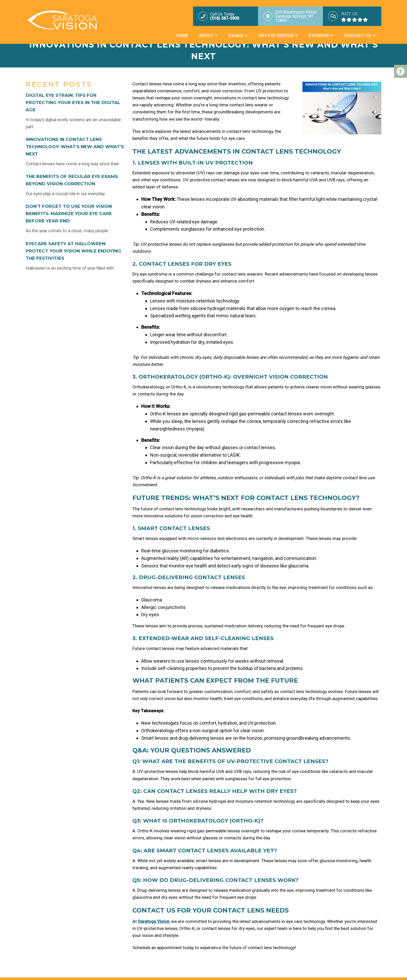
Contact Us (358, 36)
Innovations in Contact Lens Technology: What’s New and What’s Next (75, 147)
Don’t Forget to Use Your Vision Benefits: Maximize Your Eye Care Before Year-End (69, 214)
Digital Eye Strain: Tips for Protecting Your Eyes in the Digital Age (73, 102)
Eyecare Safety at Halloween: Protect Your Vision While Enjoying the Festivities (73, 251)
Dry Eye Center (276, 36)
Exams (236, 36)
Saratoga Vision (154, 921)
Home (182, 36)
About (206, 36)
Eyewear (319, 36)
